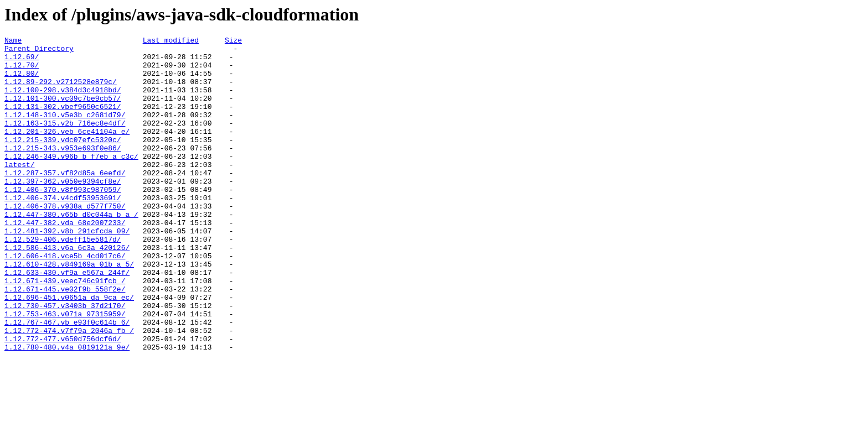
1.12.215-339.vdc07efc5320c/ (63, 161)
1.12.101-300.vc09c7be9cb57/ (63, 111)
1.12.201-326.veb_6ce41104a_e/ (67, 151)
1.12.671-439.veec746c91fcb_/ (65, 330)
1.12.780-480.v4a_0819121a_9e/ (67, 410)
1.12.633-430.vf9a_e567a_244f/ (67, 320)
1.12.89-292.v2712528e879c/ (61, 91)
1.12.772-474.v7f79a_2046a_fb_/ (69, 390)
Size (233, 41)
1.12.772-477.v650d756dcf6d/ (63, 400)
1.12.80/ (22, 81)
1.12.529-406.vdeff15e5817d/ (63, 280)
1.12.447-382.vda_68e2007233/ (65, 261)
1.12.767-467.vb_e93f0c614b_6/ (67, 380)
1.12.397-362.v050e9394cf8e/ (63, 211)
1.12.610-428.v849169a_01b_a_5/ (69, 310)
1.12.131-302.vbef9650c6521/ (63, 121)
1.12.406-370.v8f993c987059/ (63, 221)
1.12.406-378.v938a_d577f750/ (65, 241)
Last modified (171, 41)
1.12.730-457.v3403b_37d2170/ (65, 360)
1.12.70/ (22, 71)
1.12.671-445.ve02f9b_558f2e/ (65, 340)
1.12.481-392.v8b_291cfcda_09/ (67, 270)
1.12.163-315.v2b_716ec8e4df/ (65, 141)
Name (13, 41)
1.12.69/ (22, 61)
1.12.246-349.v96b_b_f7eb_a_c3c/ (71, 181)
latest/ (20, 191)
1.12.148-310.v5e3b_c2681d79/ (65, 131)
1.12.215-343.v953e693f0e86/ (63, 171)
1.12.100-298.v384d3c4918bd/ (63, 101)
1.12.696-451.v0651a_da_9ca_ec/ (69, 350)
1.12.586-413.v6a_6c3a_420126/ (67, 290)
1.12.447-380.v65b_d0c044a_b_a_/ (71, 251)
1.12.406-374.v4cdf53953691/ (63, 231)
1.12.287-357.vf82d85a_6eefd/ (65, 201)
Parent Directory (39, 51)
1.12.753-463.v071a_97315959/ (65, 370)
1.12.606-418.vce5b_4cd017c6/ (65, 300)
